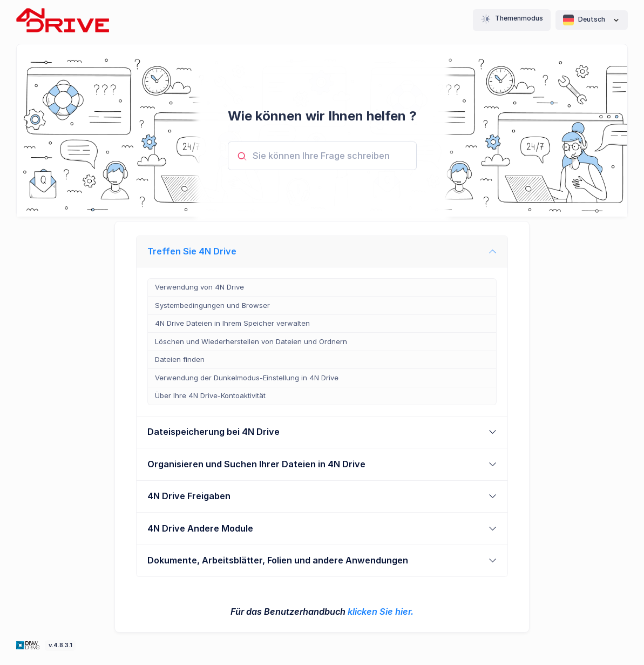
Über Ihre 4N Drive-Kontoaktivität (210, 395)
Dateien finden (180, 359)
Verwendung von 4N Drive (199, 287)
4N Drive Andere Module (200, 528)
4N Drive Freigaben (189, 496)
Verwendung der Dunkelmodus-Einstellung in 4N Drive (247, 378)
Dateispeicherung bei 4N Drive (213, 432)
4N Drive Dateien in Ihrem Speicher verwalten (232, 323)
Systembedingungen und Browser (212, 305)
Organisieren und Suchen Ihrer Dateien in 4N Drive (256, 464)
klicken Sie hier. (381, 612)
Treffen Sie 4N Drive (192, 251)
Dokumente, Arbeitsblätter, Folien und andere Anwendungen (278, 560)
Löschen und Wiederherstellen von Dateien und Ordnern (251, 341)
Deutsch (592, 20)
